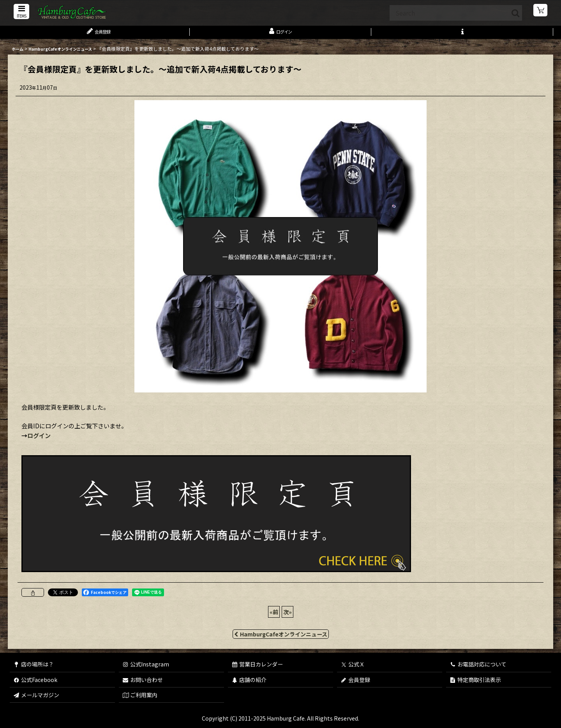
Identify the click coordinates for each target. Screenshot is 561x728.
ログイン (39, 439)
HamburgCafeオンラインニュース (281, 638)
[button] (20, 12)
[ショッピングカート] (541, 12)
